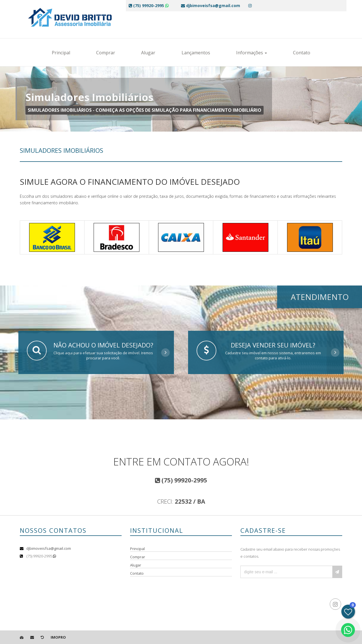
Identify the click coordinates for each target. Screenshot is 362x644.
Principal (61, 53)
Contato (302, 53)
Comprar (106, 53)
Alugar (148, 53)
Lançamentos (196, 53)
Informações (252, 53)
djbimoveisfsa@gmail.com (49, 548)
